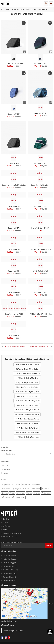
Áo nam (12, 493)
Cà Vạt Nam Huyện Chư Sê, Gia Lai (27, 405)
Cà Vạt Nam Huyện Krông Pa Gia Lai (37, 9)
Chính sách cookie (9, 581)
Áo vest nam (26, 485)
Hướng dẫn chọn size (10, 559)
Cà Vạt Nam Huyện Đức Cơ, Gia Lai (27, 396)
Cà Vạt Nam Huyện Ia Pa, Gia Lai (27, 428)
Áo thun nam (20, 493)
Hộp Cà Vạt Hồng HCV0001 (40, 228)
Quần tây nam (17, 489)
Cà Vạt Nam (7, 469)
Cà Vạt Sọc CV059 (14, 271)
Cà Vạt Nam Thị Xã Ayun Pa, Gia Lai (27, 410)
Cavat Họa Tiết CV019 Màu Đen (14, 64)
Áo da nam (26, 489)
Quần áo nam (6, 497)
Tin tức (5, 530)
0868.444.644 (13, 537)
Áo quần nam (6, 485)
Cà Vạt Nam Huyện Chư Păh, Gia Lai (27, 378)
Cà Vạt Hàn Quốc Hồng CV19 (40, 185)
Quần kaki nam (36, 485)
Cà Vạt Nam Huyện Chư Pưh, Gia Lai (27, 437)
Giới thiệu (6, 519)
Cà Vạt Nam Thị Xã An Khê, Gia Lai (27, 387)
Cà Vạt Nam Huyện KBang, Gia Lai (27, 369)
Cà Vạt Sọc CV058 (14, 114)
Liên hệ (5, 523)
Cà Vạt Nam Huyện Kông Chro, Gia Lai (27, 392)
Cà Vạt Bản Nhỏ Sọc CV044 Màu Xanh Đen (40, 314)
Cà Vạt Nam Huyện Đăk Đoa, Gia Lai (27, 419)
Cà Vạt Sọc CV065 (40, 163)
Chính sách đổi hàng (10, 573)
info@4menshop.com (14, 533)
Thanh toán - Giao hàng (10, 570)
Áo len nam (45, 489)
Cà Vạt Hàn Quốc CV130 (40, 271)
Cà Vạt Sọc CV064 (14, 206)
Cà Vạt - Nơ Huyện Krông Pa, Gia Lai (15, 346)
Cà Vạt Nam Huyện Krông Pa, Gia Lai (27, 414)
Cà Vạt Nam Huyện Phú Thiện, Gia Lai (27, 433)
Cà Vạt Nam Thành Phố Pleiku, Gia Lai (27, 364)
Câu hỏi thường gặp (9, 563)
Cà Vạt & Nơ (7, 466)
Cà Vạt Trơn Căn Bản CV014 (14, 314)
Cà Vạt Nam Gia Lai (18, 9)
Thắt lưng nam (46, 493)
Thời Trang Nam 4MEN (13, 631)
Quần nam (5, 493)
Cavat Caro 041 (14, 163)
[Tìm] (50, 454)
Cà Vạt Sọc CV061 (40, 292)
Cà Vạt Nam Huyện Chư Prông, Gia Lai (27, 401)
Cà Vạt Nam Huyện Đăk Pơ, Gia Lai (27, 423)
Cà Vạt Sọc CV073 (14, 228)
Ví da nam (37, 493)
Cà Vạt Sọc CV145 (14, 292)
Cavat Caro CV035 (40, 113)
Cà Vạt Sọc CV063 (14, 336)
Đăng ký (49, 546)
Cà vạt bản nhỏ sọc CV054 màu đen (14, 185)
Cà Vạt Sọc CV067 (40, 64)
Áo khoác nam (36, 489)
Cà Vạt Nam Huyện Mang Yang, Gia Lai (27, 374)
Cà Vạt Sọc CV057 (40, 206)
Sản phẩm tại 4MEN (27, 453)
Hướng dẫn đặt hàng (10, 555)
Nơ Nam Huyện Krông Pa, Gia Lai (39, 346)
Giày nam (29, 493)
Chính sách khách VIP (10, 566)
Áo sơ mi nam (16, 485)
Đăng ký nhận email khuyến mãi (27, 544)
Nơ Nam (6, 473)
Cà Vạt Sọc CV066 (14, 250)
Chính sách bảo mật (9, 577)
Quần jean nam (6, 489)
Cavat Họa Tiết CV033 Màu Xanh (40, 250)
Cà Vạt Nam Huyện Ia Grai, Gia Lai (27, 383)
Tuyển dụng (7, 526)
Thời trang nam (5, 9)
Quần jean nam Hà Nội (18, 497)
